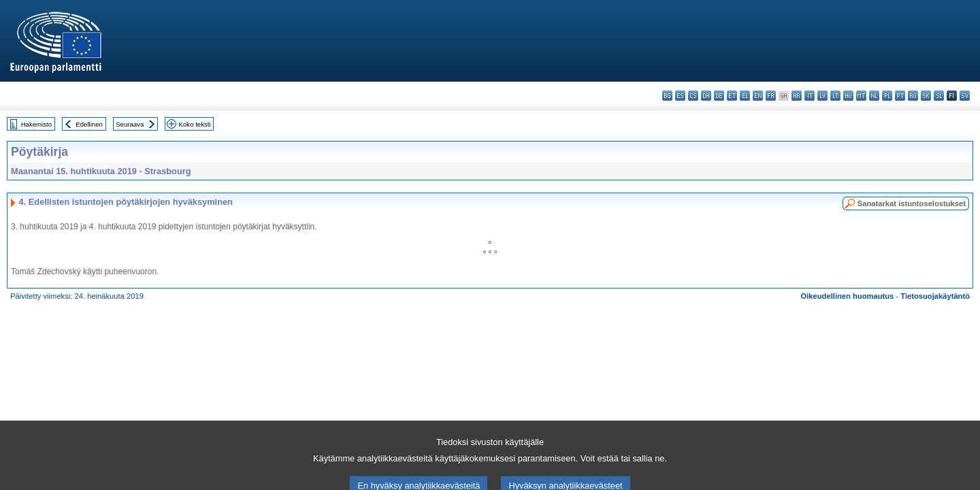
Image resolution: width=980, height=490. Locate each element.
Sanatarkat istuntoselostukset (912, 203)
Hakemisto (36, 124)
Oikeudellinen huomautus (848, 296)
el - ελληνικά (745, 96)
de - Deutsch (719, 96)
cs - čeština (693, 96)
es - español (680, 96)
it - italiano (810, 96)
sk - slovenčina (926, 96)
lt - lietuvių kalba (835, 96)
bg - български (667, 96)
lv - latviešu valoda (822, 96)
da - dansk (706, 96)
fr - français (771, 96)
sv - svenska (965, 96)
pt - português (900, 96)
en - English (758, 96)
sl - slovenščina (939, 96)
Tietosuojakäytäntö (935, 296)
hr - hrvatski (797, 96)
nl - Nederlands (874, 96)
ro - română (913, 96)
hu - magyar (848, 96)
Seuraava (130, 124)
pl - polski (887, 96)
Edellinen (89, 124)
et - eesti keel (732, 96)
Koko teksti (195, 124)
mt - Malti (861, 96)
